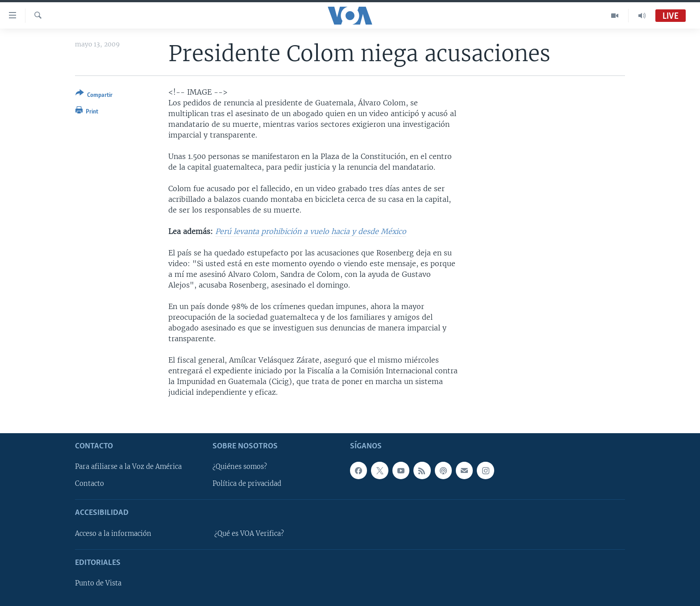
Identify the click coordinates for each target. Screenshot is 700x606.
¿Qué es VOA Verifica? (249, 534)
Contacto (90, 484)
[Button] (94, 96)
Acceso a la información (113, 534)
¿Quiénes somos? (240, 467)
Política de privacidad (247, 484)
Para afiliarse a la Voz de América (128, 467)
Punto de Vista (98, 583)
